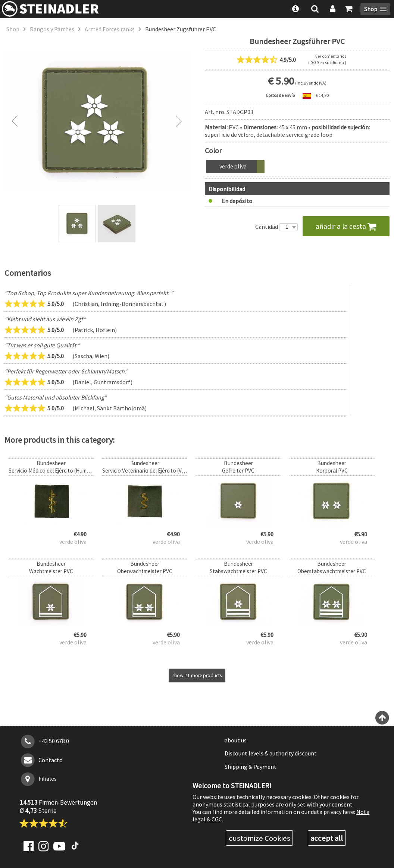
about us (236, 740)
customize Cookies (259, 838)
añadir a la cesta (346, 226)
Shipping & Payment (251, 767)
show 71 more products (197, 676)
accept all (327, 838)
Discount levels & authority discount (271, 753)
